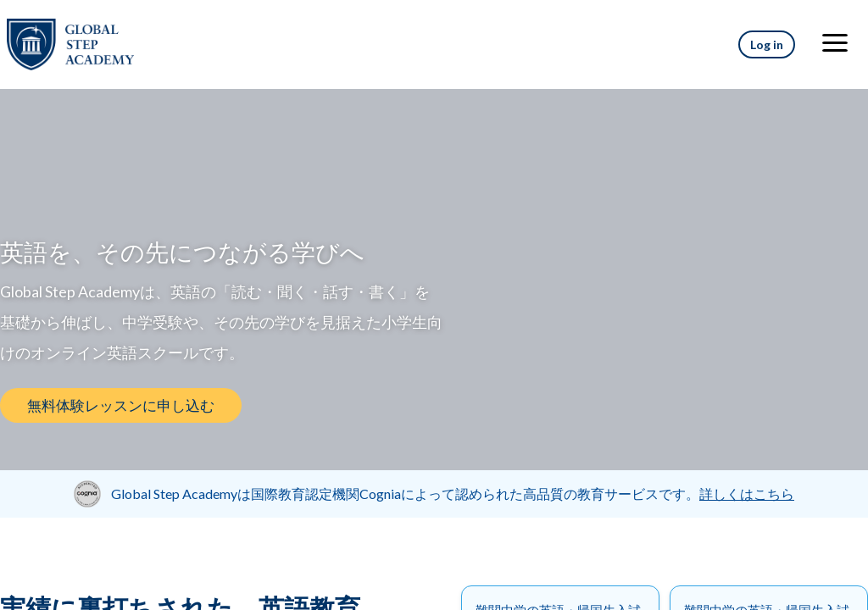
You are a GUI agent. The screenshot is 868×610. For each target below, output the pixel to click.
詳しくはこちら (747, 494)
